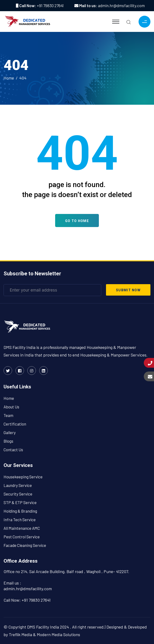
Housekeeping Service (23, 477)
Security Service (18, 494)
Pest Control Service (22, 537)
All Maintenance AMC (22, 528)
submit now (128, 290)
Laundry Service (18, 485)
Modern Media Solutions (58, 634)
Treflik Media (20, 634)
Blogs (8, 441)
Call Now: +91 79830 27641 (27, 600)
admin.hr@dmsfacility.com (121, 5)
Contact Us (13, 450)
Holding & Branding (20, 511)
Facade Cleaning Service (25, 545)
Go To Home (77, 221)
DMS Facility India (43, 627)
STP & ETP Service (20, 502)
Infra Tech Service (20, 520)
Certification (15, 424)
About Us (11, 407)
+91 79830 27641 (50, 5)
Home (9, 78)
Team (8, 415)
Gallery (10, 432)
